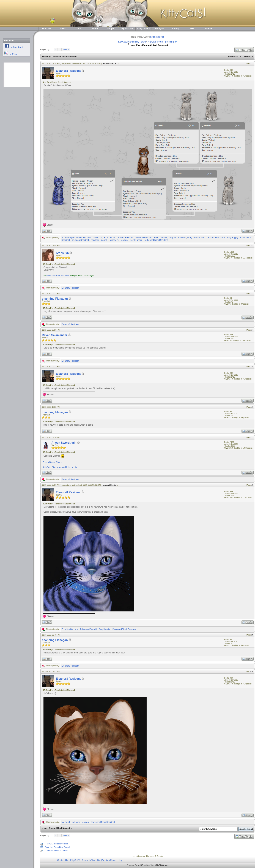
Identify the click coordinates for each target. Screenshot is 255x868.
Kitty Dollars (144, 29)
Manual (208, 29)
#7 (252, 438)
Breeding (169, 42)
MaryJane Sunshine (197, 238)
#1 (252, 64)
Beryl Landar (136, 240)
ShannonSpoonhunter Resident (76, 238)
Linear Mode (248, 56)
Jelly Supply (232, 238)
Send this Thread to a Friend (57, 847)
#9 (252, 635)
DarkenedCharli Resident (156, 240)
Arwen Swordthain (143, 238)
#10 (252, 671)
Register (160, 37)
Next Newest (64, 828)
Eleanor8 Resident (110, 64)
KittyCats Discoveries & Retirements (60, 467)
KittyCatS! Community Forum (132, 42)
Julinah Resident (125, 238)
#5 (252, 366)
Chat (79, 29)
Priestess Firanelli (99, 240)
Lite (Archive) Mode (106, 860)
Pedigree (160, 29)
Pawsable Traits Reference (58, 276)
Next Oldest (50, 828)
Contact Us (63, 860)
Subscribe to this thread (57, 850)
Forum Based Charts (52, 462)
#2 (252, 245)
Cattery (176, 29)
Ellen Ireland (110, 238)
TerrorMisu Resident (119, 240)
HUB (192, 29)
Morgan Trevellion (177, 238)
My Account (127, 29)
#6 (252, 407)
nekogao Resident (80, 240)
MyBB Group (162, 865)
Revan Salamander (55, 335)
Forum (95, 29)
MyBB (140, 865)
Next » (66, 49)
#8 (252, 485)
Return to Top (88, 860)
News (63, 29)
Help (120, 860)
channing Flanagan (55, 299)
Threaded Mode (235, 56)
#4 (252, 330)
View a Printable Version (57, 844)
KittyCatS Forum (155, 42)
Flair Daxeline (160, 238)
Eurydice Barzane (70, 629)
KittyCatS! (75, 860)
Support (111, 29)
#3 (252, 293)
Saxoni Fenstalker (216, 238)
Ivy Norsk (97, 238)
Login (153, 37)
